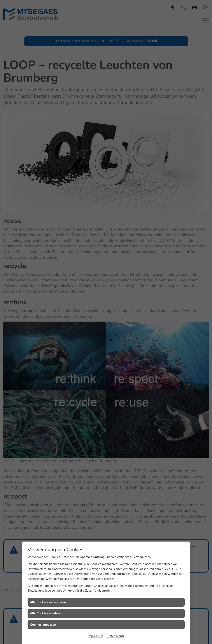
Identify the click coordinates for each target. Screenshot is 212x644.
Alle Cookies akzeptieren (48, 602)
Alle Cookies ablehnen (46, 613)
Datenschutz (116, 636)
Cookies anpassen (43, 625)
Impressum (95, 636)
